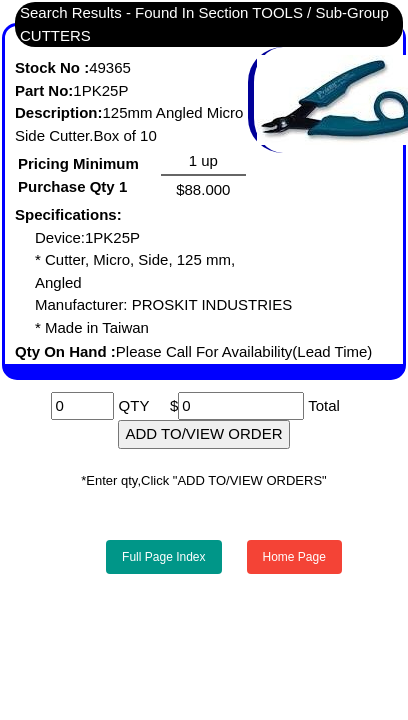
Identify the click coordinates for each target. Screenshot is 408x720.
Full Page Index (163, 557)
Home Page (294, 557)
